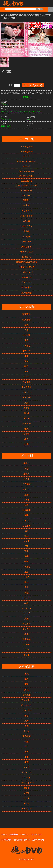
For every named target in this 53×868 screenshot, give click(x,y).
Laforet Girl (26, 190)
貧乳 (26, 689)
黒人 (26, 439)
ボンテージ (26, 772)
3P (26, 530)
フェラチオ (26, 387)
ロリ (6, 111)
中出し (34, 111)
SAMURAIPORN (26, 176)
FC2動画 (26, 236)
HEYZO (26, 156)
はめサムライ (26, 226)
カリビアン (26, 210)
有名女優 (26, 397)
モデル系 (26, 694)
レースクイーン (26, 782)
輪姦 (26, 561)
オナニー (26, 350)
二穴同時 (26, 484)
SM (2, 111)
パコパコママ (26, 216)
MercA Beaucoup (26, 171)
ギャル (21, 111)
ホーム (4, 834)
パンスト (26, 777)
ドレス (26, 803)
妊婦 (26, 444)
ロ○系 (26, 413)
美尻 (39, 111)
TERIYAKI (26, 195)
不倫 (26, 634)
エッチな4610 (26, 146)
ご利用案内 (6, 839)
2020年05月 (6, 125)
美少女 (26, 408)
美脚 (26, 720)
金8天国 (26, 221)
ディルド (26, 623)
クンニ (26, 376)
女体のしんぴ (26, 252)
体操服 (26, 788)
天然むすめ (6, 119)
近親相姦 (26, 639)
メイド (26, 767)
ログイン (24, 834)
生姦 (26, 468)
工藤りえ (5, 104)
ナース (26, 731)
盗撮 (26, 494)
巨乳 (11, 111)
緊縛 (26, 556)
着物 (26, 762)
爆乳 (26, 679)
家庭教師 (26, 736)
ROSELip (26, 257)
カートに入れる (33, 85)
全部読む (26, 97)
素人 (15, 111)
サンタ (26, 798)
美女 (26, 402)
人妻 (26, 330)
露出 (26, 587)
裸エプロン (26, 808)
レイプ (26, 541)
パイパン (26, 392)
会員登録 (14, 834)
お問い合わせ (38, 839)
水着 (26, 756)
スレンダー (26, 700)
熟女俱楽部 (26, 287)
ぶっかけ (26, 525)
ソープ (26, 613)
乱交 (26, 535)
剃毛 (26, 515)
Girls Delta (26, 241)
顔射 (26, 505)
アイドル (26, 423)
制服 (26, 741)
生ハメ (27, 111)
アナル (26, 479)
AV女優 (26, 335)
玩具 (26, 603)
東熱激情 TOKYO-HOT (26, 262)
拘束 (26, 551)
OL (26, 746)
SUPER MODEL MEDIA (26, 185)
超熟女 (26, 434)
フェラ (26, 499)
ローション (26, 608)
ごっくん (26, 520)
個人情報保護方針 (22, 839)
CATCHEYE (26, 180)
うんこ (26, 577)
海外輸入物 (26, 292)
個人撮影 (26, 319)
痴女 (26, 361)
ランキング (36, 834)
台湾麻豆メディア (26, 267)
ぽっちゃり (26, 705)
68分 (29, 119)
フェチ (26, 644)
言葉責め (26, 382)
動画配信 (26, 314)
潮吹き (26, 473)
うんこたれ (26, 282)
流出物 (26, 231)
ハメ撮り (26, 345)
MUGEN (26, 166)
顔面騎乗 (26, 510)
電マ (26, 356)
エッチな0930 (26, 151)
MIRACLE (26, 277)
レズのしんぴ (26, 272)
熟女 (26, 366)
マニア (26, 649)
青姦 (26, 592)
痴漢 (26, 618)
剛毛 (26, 715)
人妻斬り (26, 200)
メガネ (26, 793)
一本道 (26, 205)
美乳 (26, 674)
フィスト (26, 629)
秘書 (26, 751)
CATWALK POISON (27, 161)
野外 (26, 582)
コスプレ (26, 597)
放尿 (26, 571)
